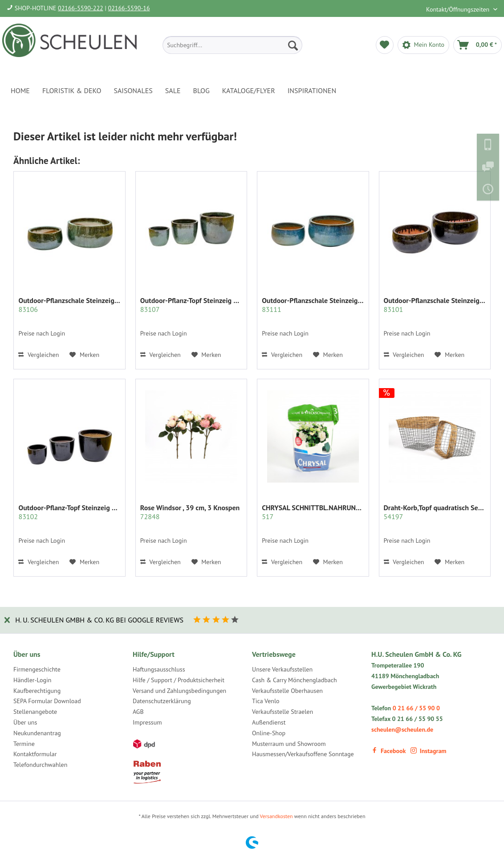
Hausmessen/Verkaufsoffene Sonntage (303, 754)
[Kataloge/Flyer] (249, 90)
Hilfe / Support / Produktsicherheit (179, 680)
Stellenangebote (35, 712)
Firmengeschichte (37, 669)
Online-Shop (269, 733)
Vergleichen (39, 355)
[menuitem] (232, 45)
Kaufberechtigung (37, 691)
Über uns (25, 722)
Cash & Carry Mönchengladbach (295, 680)
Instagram (429, 751)
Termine (24, 744)
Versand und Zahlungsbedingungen (179, 691)
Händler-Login (32, 680)
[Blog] (201, 90)
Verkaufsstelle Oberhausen (287, 691)
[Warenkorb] (478, 45)
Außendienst (269, 722)
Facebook (388, 751)
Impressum (147, 722)
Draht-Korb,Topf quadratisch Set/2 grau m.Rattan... (435, 512)
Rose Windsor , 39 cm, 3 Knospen (190, 512)
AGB (138, 712)
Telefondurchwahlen (40, 765)
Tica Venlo (266, 701)
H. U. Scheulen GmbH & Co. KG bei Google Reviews (99, 620)
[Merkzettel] (385, 45)
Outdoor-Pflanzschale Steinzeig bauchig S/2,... (69, 305)
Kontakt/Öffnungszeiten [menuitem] (459, 9)
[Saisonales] (133, 90)
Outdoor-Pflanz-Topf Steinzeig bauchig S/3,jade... (191, 305)
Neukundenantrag (37, 733)
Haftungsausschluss (159, 669)
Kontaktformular (35, 754)
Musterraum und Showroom (289, 744)
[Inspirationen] (312, 90)
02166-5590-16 (129, 8)
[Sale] (173, 90)
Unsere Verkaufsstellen (282, 669)
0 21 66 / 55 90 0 (416, 708)
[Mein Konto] (423, 45)
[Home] (20, 90)
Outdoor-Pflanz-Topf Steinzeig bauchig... (69, 512)
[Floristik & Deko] (72, 90)
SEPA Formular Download (47, 701)
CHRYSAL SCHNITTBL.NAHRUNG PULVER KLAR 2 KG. (313, 512)
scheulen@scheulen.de (402, 729)
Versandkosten (276, 816)
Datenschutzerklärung (162, 701)
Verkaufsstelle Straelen (282, 712)
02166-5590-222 (81, 8)
